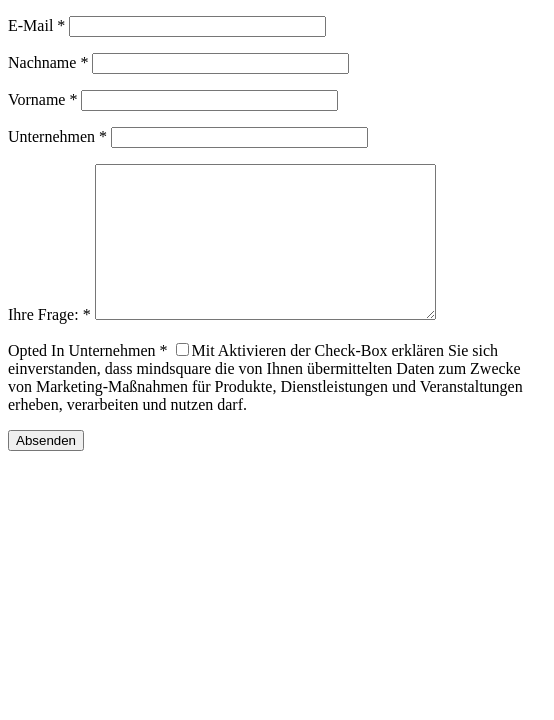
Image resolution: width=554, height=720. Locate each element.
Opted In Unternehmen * (88, 380)
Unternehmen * (57, 136)
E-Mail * (36, 25)
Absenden (46, 470)
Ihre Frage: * (49, 344)
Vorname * (42, 99)
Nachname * (48, 62)
